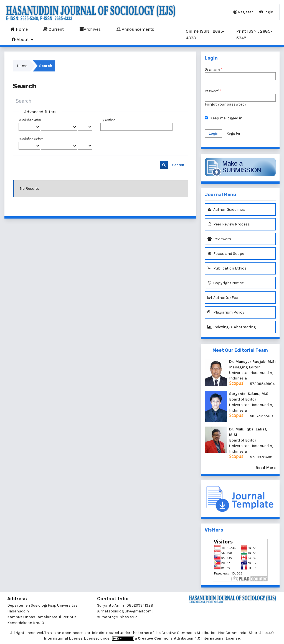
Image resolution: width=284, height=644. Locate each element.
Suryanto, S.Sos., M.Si (249, 394)
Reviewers (219, 239)
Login (266, 12)
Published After (30, 120)
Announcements (135, 29)
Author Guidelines (226, 210)
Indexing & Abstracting (232, 327)
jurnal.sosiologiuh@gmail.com (124, 611)
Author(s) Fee (223, 298)
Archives (90, 29)
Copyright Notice (226, 283)
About (21, 39)
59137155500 (261, 416)
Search (178, 165)
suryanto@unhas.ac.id (117, 617)
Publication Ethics (227, 268)
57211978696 (261, 457)
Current (54, 29)
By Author (107, 120)
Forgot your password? (226, 104)
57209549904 (262, 384)
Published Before (31, 139)
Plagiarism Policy (226, 312)
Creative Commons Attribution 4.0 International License (189, 638)
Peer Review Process (229, 224)
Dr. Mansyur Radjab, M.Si (252, 362)
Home (19, 29)
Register (243, 12)
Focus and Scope (226, 254)
